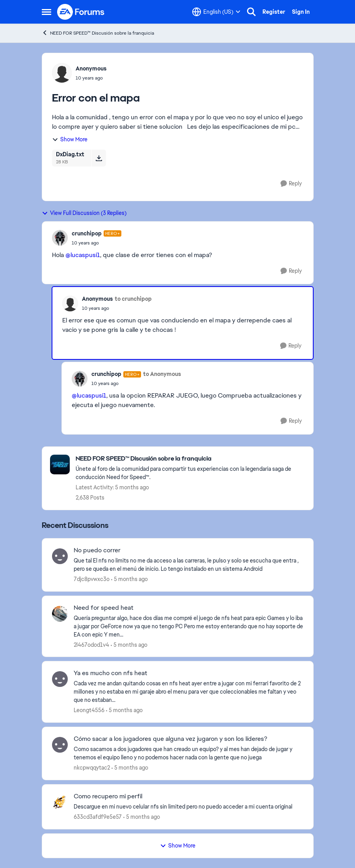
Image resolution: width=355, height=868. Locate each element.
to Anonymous (162, 374)
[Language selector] (216, 12)
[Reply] (291, 184)
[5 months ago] (129, 579)
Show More (70, 139)
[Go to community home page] (81, 12)
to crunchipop (133, 299)
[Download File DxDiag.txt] (99, 158)
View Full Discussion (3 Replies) (84, 213)
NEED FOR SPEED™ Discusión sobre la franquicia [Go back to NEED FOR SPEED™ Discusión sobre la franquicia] (98, 33)
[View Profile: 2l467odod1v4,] (60, 614)
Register (274, 12)
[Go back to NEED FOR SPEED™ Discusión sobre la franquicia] (191, 459)
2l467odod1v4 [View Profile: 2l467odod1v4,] (91, 644)
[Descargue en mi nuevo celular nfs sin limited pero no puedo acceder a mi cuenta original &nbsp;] (189, 807)
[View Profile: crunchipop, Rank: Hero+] (60, 238)
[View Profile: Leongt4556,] (60, 679)
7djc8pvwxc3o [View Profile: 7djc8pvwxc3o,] (92, 579)
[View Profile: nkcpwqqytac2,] (60, 745)
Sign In (301, 12)
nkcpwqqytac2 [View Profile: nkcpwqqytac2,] (92, 768)
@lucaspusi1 (83, 255)
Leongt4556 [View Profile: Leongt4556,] (89, 710)
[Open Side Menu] (46, 12)
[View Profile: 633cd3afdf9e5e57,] (60, 802)
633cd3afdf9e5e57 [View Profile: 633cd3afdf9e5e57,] (98, 817)
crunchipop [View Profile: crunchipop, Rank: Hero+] (87, 233)
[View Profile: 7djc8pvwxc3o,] (60, 556)
